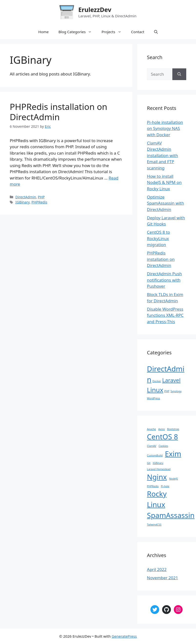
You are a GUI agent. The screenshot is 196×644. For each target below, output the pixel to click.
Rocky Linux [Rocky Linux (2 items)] (157, 499)
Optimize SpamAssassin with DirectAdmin (166, 203)
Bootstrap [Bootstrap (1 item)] (173, 429)
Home (44, 32)
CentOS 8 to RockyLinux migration (159, 238)
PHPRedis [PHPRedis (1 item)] (153, 486)
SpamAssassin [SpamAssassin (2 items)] (171, 515)
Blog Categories (78, 32)
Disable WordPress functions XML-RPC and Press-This (165, 315)
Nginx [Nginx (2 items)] (157, 477)
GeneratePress (124, 636)
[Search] (179, 74)
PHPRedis (39, 202)
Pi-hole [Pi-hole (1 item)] (165, 486)
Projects (114, 32)
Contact (138, 32)
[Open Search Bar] (156, 32)
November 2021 (162, 578)
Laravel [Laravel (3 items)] (171, 380)
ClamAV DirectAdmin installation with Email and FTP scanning (162, 155)
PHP (41, 197)
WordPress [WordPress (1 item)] (154, 398)
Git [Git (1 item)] (149, 463)
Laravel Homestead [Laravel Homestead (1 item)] (159, 469)
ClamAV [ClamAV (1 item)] (152, 446)
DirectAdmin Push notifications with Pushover (164, 280)
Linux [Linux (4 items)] (155, 390)
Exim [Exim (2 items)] (173, 454)
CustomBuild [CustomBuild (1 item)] (155, 455)
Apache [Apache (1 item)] (152, 429)
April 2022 (157, 569)
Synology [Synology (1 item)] (176, 391)
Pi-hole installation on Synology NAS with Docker (165, 128)
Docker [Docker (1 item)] (157, 381)
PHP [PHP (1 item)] (167, 391)
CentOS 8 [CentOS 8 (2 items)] (162, 437)
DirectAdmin (26, 197)
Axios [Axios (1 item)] (162, 429)
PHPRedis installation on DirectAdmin (59, 112)
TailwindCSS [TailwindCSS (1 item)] (154, 525)
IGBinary (22, 202)
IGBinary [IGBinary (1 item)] (158, 463)
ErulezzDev (95, 10)
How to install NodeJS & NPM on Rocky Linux (164, 182)
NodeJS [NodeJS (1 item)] (174, 479)
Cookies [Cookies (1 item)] (163, 446)
